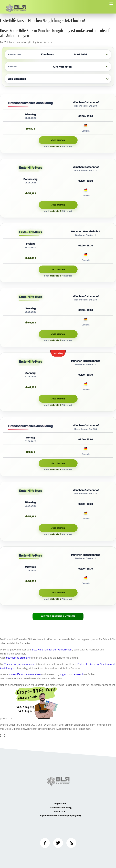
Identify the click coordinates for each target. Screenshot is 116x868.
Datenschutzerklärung (60, 808)
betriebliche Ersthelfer (18, 658)
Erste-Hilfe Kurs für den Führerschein (52, 650)
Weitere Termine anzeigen (58, 616)
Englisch (64, 674)
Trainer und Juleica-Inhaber (19, 664)
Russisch (79, 674)
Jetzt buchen (58, 140)
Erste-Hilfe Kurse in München (25, 674)
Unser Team (60, 812)
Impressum (60, 804)
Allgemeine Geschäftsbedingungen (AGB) (60, 816)
